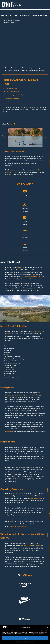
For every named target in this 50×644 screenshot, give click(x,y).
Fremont (37, 546)
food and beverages (35, 498)
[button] (48, 627)
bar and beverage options (18, 526)
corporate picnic (31, 395)
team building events (26, 546)
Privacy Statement (29, 642)
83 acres (19, 268)
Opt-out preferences (20, 642)
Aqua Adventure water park (32, 277)
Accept (25, 638)
